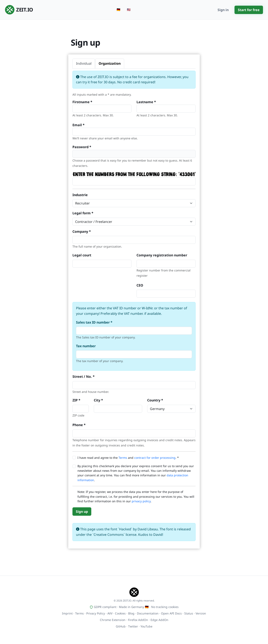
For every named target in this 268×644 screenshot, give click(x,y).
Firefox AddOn (138, 620)
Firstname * (82, 102)
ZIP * (76, 400)
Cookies (120, 613)
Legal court (82, 255)
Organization (110, 63)
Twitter (133, 626)
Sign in (223, 10)
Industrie (80, 195)
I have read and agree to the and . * (128, 458)
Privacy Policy (96, 613)
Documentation (148, 613)
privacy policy (141, 501)
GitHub (121, 626)
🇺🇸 (129, 10)
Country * (155, 400)
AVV (110, 613)
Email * (79, 125)
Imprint (67, 613)
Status (189, 613)
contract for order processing (155, 458)
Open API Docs (171, 613)
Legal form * (83, 213)
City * (98, 400)
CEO (140, 285)
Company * (82, 231)
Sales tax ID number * (94, 322)
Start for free (249, 10)
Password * (82, 147)
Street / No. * (84, 377)
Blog (131, 613)
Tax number (86, 346)
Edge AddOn (159, 620)
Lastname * (146, 102)
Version (201, 613)
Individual (84, 63)
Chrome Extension (113, 620)
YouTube (146, 626)
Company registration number (162, 255)
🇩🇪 (118, 10)
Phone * (79, 425)
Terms (123, 458)
